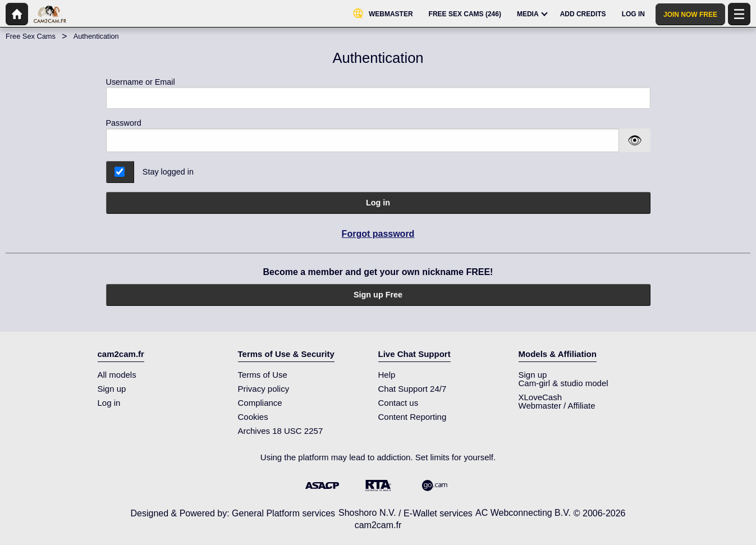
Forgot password (378, 234)
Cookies (253, 417)
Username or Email (378, 93)
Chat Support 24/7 (413, 389)
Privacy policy (264, 389)
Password (124, 123)
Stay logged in (168, 172)
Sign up (112, 389)
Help (387, 375)
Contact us (398, 403)
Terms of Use (263, 375)
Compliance (260, 403)
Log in (378, 203)
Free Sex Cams (31, 36)
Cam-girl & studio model (563, 383)
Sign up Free (378, 295)
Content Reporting (413, 417)
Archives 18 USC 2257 (281, 431)
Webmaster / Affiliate (557, 406)
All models (117, 375)
